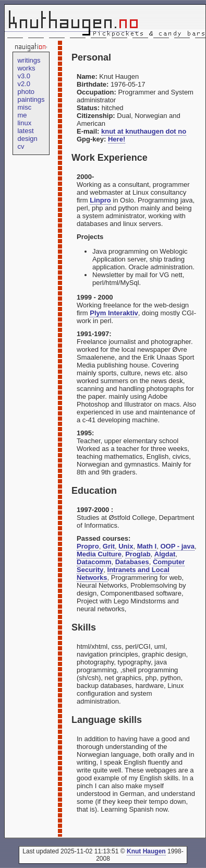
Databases (132, 562)
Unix (126, 546)
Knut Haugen (146, 851)
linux (24, 123)
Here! (117, 139)
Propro (88, 546)
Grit (109, 546)
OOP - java (177, 546)
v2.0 (24, 84)
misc (24, 107)
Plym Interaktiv (114, 313)
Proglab (138, 554)
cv (21, 146)
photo (26, 92)
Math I (147, 546)
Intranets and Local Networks (123, 574)
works (26, 68)
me (22, 115)
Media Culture (99, 554)
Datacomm (94, 562)
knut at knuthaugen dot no (144, 131)
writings (29, 60)
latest (25, 131)
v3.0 (24, 76)
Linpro (100, 200)
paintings (31, 99)
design (27, 139)
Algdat (165, 554)
